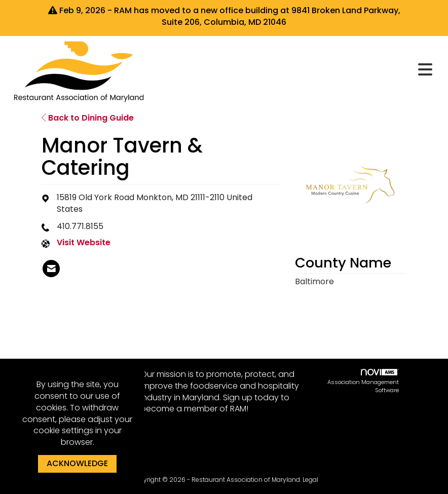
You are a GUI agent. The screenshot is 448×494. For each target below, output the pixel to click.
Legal (310, 480)
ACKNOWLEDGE (77, 463)
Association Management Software (363, 382)
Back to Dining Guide (88, 118)
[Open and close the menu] (294, 70)
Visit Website (84, 243)
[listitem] (51, 269)
